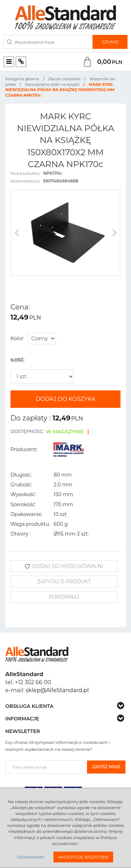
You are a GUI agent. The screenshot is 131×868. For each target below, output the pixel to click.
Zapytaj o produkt (64, 582)
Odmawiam (30, 857)
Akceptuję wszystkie (83, 857)
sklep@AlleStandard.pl (57, 690)
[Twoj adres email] (46, 767)
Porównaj (64, 597)
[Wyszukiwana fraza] (48, 42)
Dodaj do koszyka (65, 399)
